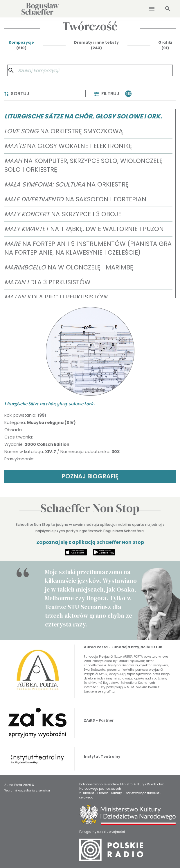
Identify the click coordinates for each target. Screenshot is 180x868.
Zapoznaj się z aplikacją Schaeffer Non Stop (90, 542)
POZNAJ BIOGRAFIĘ (90, 476)
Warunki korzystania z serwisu (27, 790)
